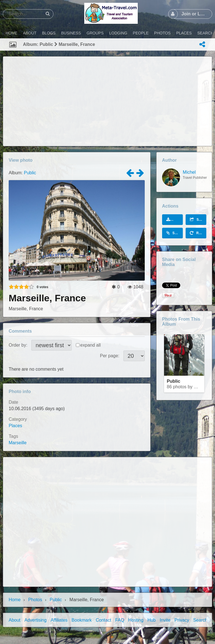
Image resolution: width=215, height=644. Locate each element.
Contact (103, 620)
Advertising (35, 620)
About (15, 620)
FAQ (120, 620)
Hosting (136, 620)
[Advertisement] (107, 101)
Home (15, 600)
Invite (165, 620)
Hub (152, 620)
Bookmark (82, 620)
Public (30, 173)
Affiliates (59, 620)
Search (200, 620)
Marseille (18, 443)
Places (15, 426)
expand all (91, 345)
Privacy (182, 620)
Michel (189, 172)
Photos (35, 600)
